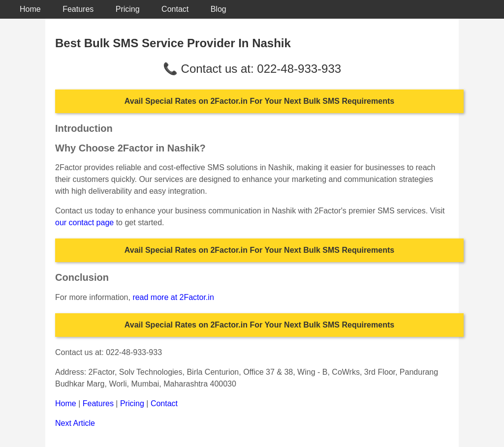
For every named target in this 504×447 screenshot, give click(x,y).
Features (78, 9)
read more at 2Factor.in (173, 297)
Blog (219, 9)
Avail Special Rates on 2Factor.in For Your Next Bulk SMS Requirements (259, 101)
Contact (175, 9)
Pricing (128, 9)
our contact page (84, 223)
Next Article (75, 423)
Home (30, 9)
